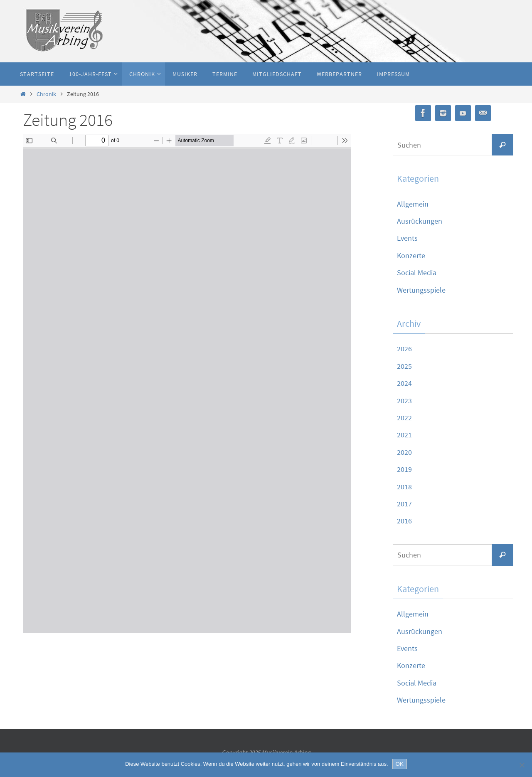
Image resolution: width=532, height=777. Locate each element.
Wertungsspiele (421, 290)
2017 (404, 504)
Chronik (46, 94)
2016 (404, 521)
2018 (404, 487)
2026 (404, 349)
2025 (404, 366)
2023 (404, 401)
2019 (404, 469)
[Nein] (522, 765)
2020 (404, 452)
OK (400, 764)
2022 (404, 418)
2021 (404, 435)
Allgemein (413, 204)
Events (407, 238)
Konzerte (411, 255)
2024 (404, 383)
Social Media (417, 273)
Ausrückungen (420, 221)
